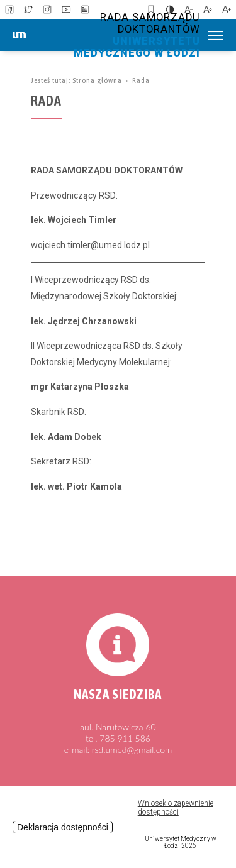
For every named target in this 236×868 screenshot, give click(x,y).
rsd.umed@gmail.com (132, 750)
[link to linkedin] (85, 9)
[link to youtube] (66, 9)
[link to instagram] (47, 9)
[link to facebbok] (9, 9)
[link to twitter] (28, 9)
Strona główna (97, 80)
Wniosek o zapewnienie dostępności (176, 808)
